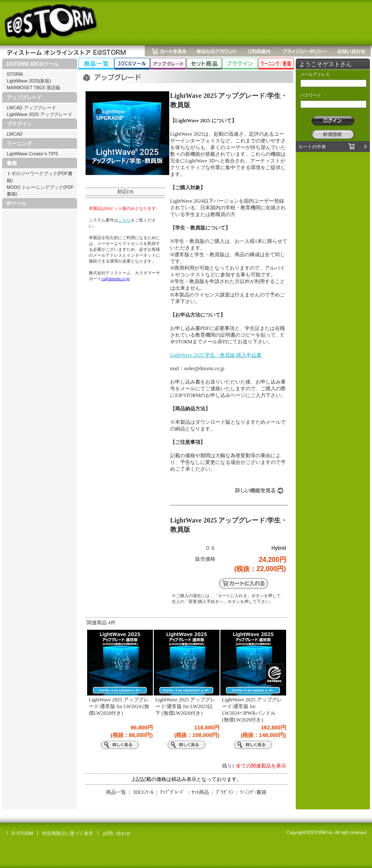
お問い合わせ (116, 833)
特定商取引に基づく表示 (68, 833)
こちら (124, 220)
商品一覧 (116, 792)
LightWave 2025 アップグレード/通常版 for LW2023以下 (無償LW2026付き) (185, 706)
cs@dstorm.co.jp (116, 279)
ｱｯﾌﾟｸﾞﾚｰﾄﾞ (173, 792)
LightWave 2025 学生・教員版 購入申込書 (216, 355)
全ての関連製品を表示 (261, 766)
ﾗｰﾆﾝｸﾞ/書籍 (253, 792)
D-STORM (22, 833)
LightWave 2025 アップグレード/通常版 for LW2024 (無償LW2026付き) (119, 706)
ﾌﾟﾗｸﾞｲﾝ (225, 792)
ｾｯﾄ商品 (200, 792)
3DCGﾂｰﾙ (143, 792)
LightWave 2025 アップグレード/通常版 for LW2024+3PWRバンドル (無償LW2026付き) (252, 710)
